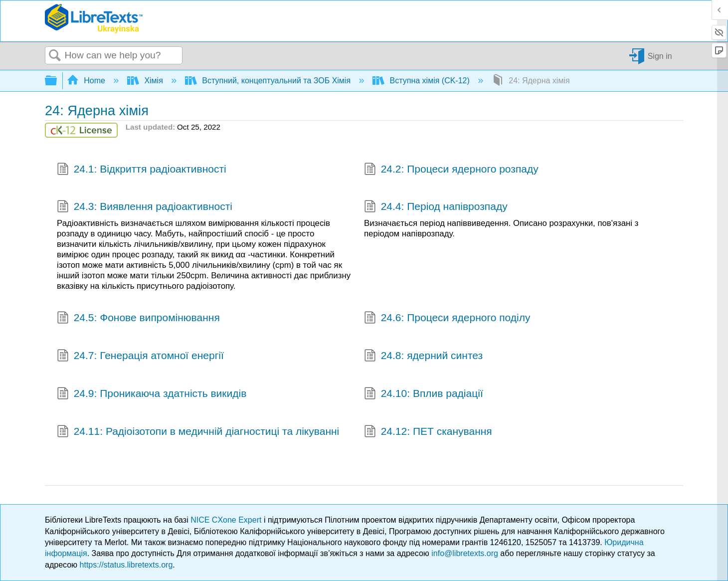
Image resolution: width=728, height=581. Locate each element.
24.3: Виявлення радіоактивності (145, 207)
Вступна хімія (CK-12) (422, 81)
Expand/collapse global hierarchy (57, 81)
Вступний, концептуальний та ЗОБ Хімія (269, 81)
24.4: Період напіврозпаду (436, 207)
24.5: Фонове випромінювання (138, 319)
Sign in (660, 56)
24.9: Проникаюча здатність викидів (152, 394)
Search (55, 56)
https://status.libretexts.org (126, 565)
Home (87, 81)
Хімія (146, 81)
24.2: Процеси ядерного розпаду (451, 170)
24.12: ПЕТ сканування (428, 432)
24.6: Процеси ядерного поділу (447, 319)
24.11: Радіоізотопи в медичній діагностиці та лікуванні (198, 432)
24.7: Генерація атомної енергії (140, 357)
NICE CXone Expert (227, 520)
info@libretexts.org (465, 553)
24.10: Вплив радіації (424, 394)
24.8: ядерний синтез (423, 357)
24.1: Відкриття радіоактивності (142, 170)
